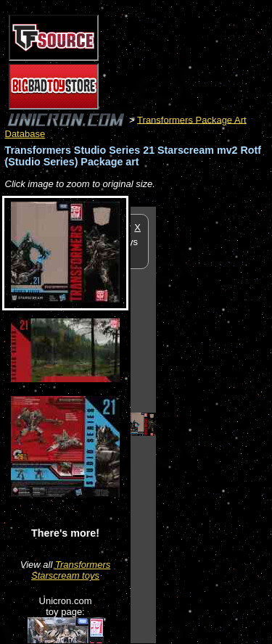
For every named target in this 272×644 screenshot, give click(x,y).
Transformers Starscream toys (71, 570)
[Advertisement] (214, 424)
